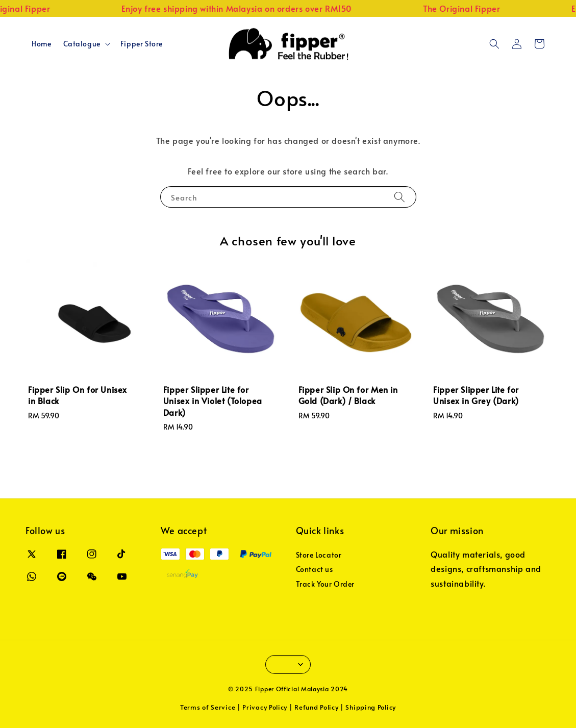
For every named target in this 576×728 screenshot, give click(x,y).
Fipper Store (142, 44)
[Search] (399, 197)
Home (41, 44)
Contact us (315, 569)
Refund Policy (316, 707)
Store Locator (319, 555)
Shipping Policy (371, 707)
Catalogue (82, 44)
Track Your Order (325, 584)
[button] (494, 44)
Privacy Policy (265, 707)
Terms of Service (208, 707)
